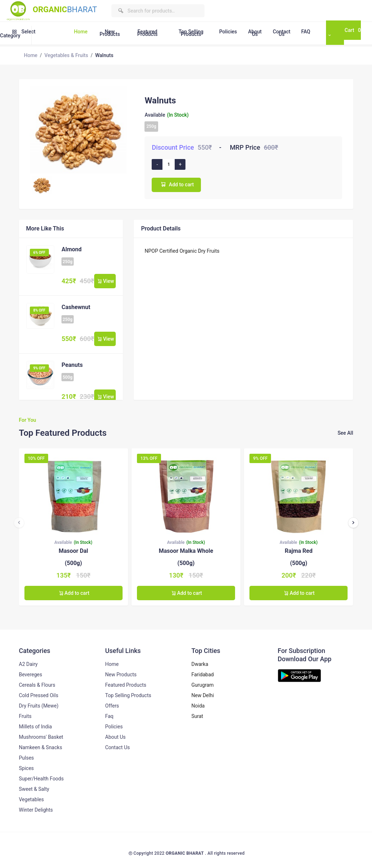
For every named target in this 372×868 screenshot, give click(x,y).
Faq (109, 716)
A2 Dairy (28, 664)
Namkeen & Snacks (41, 747)
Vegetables (31, 799)
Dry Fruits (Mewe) (39, 706)
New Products (110, 33)
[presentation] (19, 523)
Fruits (25, 716)
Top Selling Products (191, 33)
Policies (228, 32)
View (105, 281)
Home (81, 32)
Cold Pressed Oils (39, 695)
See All (345, 433)
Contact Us (282, 33)
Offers (112, 706)
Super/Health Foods (42, 779)
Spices (27, 768)
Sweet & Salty (34, 789)
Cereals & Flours (37, 685)
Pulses (27, 758)
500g (67, 377)
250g (151, 126)
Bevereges (31, 675)
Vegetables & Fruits (66, 55)
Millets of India (36, 727)
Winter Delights (36, 810)
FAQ (306, 32)
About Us (255, 33)
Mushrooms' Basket (41, 737)
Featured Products (148, 33)
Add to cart (176, 184)
